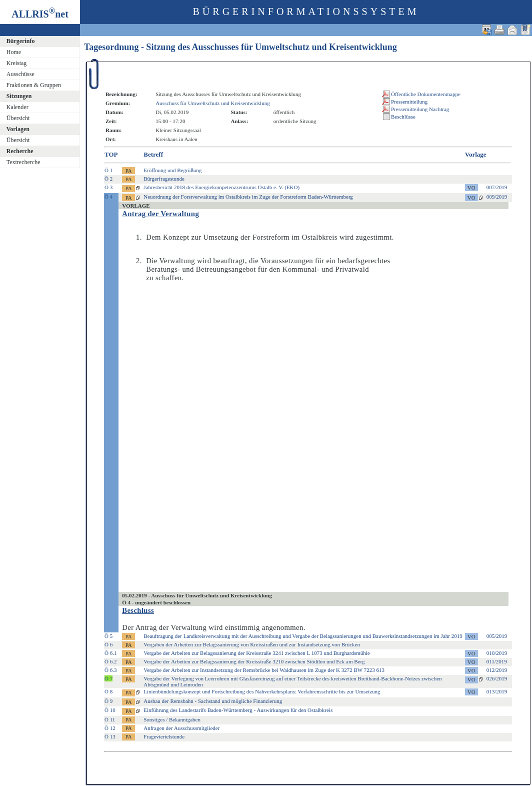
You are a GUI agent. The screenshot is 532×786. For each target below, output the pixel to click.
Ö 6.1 (110, 653)
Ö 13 (110, 736)
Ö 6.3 (110, 670)
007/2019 (497, 187)
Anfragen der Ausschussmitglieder (181, 728)
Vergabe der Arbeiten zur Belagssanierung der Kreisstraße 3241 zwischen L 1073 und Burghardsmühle (257, 653)
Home (14, 52)
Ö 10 (110, 710)
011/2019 (497, 661)
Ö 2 (108, 179)
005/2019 (497, 636)
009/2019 (497, 197)
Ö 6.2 (110, 661)
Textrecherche (23, 162)
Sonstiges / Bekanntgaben (172, 719)
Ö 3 (108, 187)
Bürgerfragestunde (164, 179)
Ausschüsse (20, 74)
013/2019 (497, 691)
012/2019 (497, 670)
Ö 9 (108, 701)
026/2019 (497, 678)
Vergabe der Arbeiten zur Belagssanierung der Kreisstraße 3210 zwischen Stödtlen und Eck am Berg (254, 661)
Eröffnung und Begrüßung (172, 170)
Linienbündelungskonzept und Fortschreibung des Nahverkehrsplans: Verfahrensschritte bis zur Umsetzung (262, 691)
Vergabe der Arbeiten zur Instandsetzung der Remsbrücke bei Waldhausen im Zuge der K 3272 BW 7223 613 (264, 670)
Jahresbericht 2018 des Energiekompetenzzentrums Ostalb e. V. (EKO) (221, 187)
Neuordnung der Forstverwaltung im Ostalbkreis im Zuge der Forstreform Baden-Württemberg (248, 197)
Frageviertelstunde (164, 736)
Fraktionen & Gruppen (34, 85)
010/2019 (497, 653)
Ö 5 (108, 636)
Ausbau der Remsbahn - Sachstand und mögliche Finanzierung (213, 701)
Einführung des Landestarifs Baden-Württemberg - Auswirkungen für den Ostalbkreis (238, 710)
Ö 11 (110, 719)
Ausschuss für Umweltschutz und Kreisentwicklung (213, 103)
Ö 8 (108, 691)
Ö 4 (108, 197)
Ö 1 (108, 170)
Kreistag (17, 63)
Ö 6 (108, 644)
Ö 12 (110, 728)
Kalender (17, 107)
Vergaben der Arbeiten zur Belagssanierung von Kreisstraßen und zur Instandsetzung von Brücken (252, 644)
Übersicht (18, 118)
